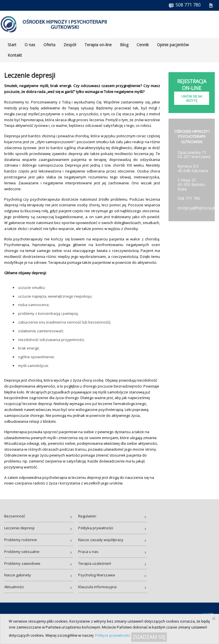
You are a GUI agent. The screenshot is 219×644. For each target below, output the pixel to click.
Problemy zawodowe (22, 563)
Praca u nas (88, 552)
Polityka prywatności (96, 528)
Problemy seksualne (22, 552)
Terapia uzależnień (95, 563)
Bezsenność (15, 516)
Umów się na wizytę (192, 98)
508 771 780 (189, 198)
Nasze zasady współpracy (101, 540)
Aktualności (14, 587)
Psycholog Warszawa (97, 575)
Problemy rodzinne (21, 540)
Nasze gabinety (18, 575)
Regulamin (87, 516)
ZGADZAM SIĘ (149, 637)
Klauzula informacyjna (97, 587)
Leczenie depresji (19, 528)
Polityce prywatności (112, 635)
